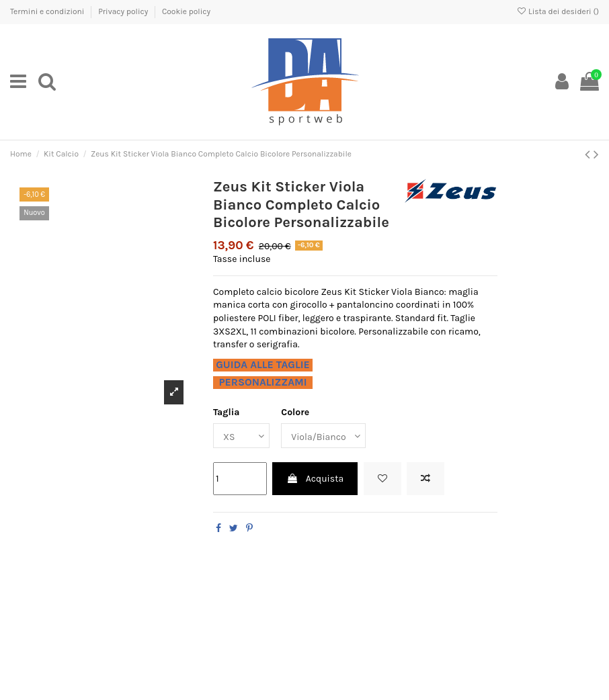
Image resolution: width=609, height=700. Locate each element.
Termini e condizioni (48, 11)
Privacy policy (124, 11)
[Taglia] (241, 436)
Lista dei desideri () (558, 11)
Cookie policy (186, 11)
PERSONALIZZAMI (262, 382)
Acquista (315, 479)
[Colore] (323, 436)
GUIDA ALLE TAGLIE (263, 365)
